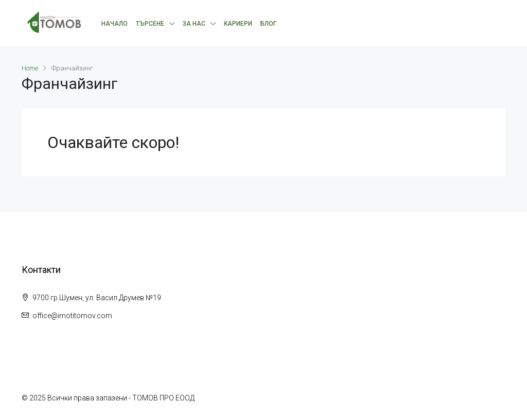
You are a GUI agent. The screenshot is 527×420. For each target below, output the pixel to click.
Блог (268, 24)
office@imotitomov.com (72, 316)
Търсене (150, 24)
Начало (115, 24)
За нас (194, 24)
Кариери (238, 24)
